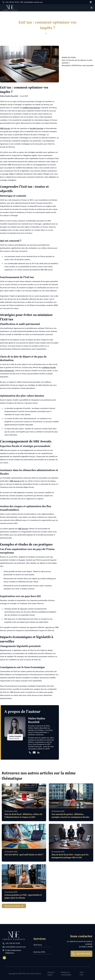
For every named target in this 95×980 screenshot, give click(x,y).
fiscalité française (37, 128)
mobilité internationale (31, 108)
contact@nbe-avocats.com (32, 2)
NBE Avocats (5, 128)
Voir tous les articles (14, 905)
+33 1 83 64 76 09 (11, 2)
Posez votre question (85, 65)
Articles (50, 33)
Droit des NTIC (39, 952)
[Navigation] (92, 8)
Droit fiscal (38, 944)
